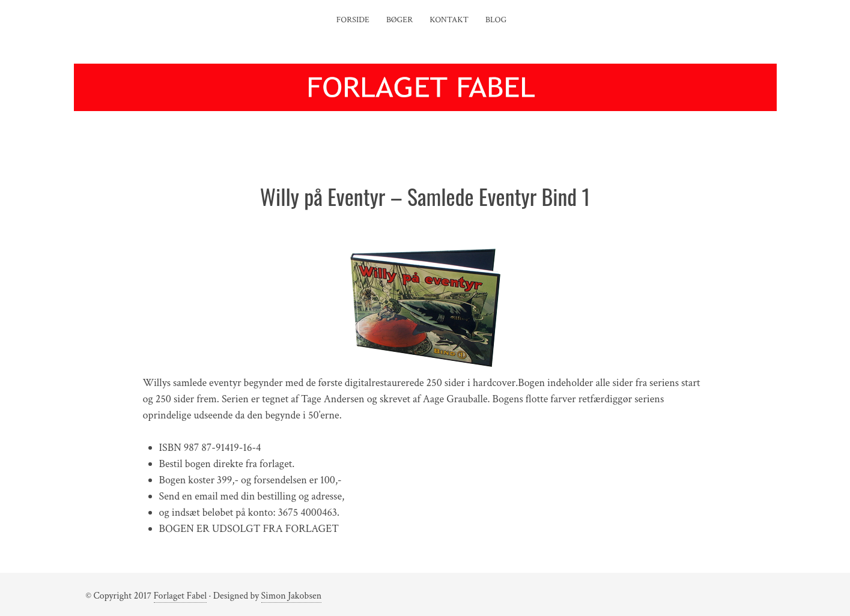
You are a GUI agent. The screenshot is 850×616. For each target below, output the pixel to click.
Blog (496, 20)
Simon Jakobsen (292, 596)
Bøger (399, 20)
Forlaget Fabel (181, 596)
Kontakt (449, 20)
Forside (353, 20)
